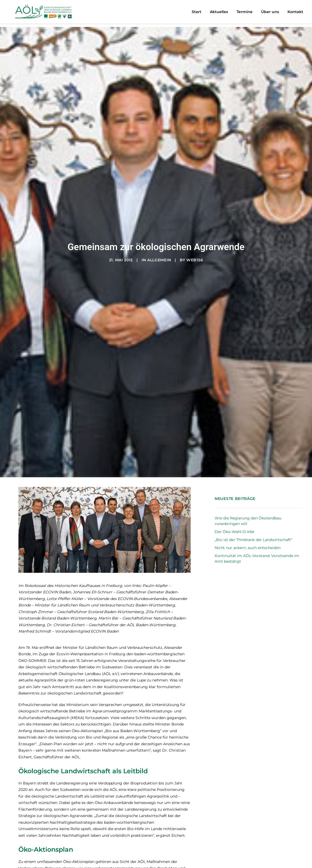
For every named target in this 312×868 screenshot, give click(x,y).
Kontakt (295, 14)
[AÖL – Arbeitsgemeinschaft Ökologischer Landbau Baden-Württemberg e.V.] (44, 13)
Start (197, 14)
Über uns (270, 14)
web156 (195, 230)
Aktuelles (219, 14)
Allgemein (159, 230)
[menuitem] (198, 13)
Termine (245, 14)
